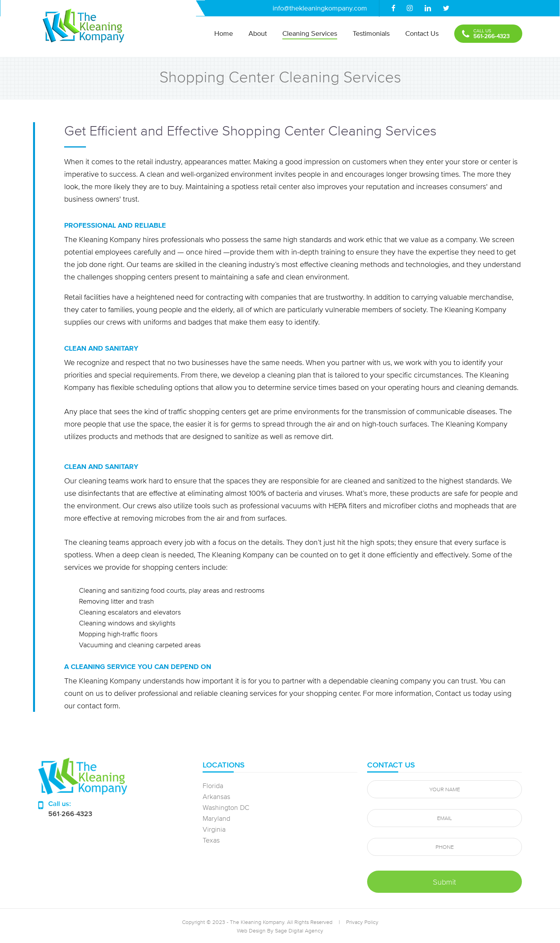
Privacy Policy (362, 922)
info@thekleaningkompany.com (320, 8)
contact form (98, 705)
